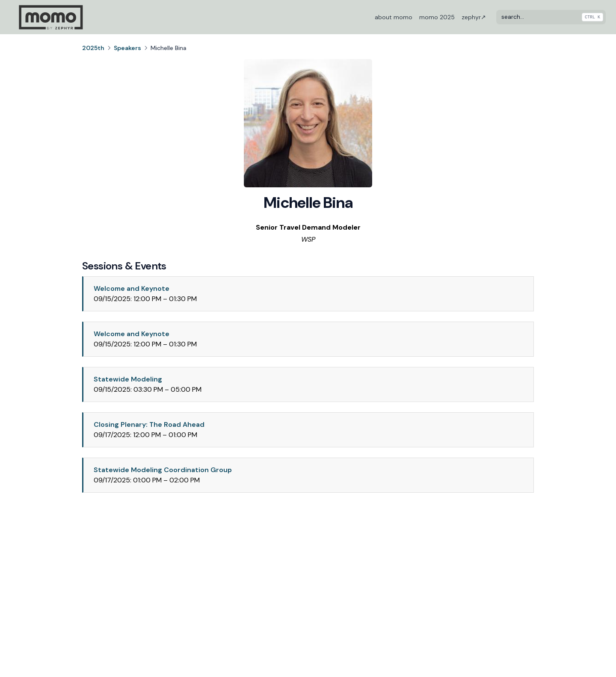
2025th (93, 48)
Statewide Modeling (128, 379)
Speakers (127, 48)
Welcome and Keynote (132, 288)
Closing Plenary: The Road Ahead (149, 424)
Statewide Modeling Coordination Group (163, 470)
